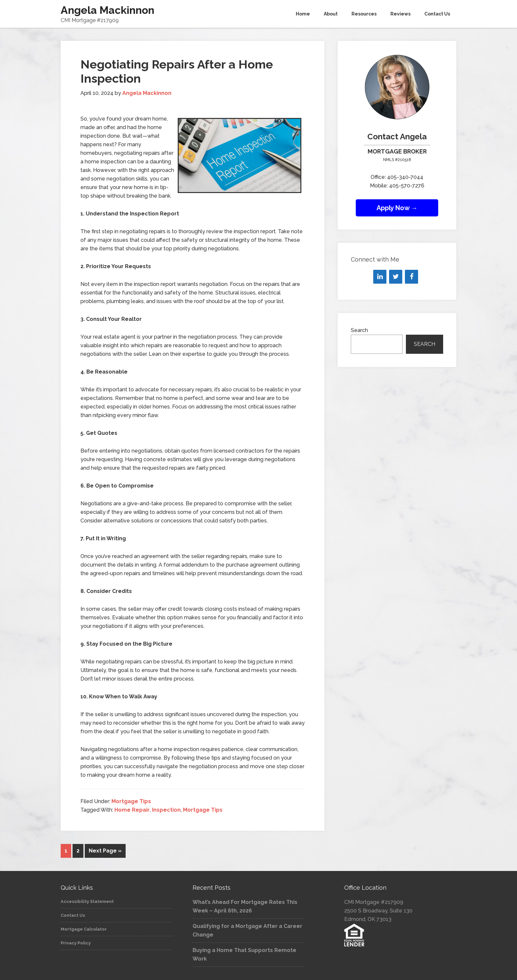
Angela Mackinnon (107, 10)
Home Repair (132, 810)
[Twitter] (396, 277)
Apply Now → (397, 208)
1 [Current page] (66, 851)
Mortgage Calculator (84, 929)
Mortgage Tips (131, 801)
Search (359, 330)
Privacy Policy (76, 943)
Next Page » (105, 851)
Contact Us (73, 915)
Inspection (166, 810)
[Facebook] (411, 277)
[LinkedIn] (380, 277)
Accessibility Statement (87, 901)
